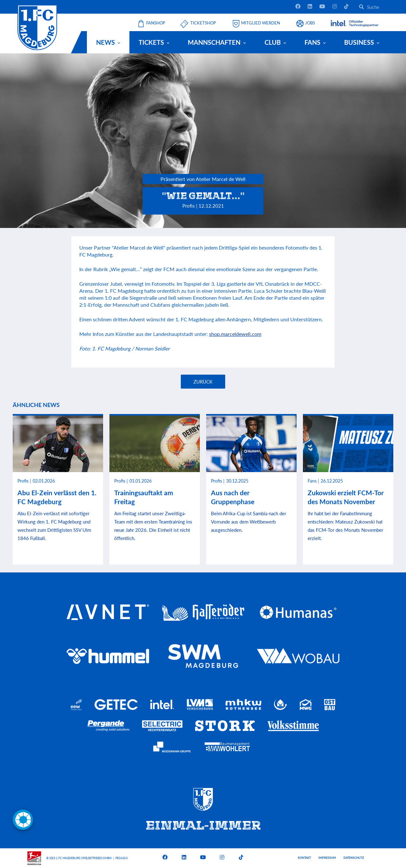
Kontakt (304, 858)
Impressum (327, 858)
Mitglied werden (261, 23)
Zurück (203, 382)
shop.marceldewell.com (235, 334)
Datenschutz (354, 858)
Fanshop (156, 23)
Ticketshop (203, 23)
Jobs (310, 23)
